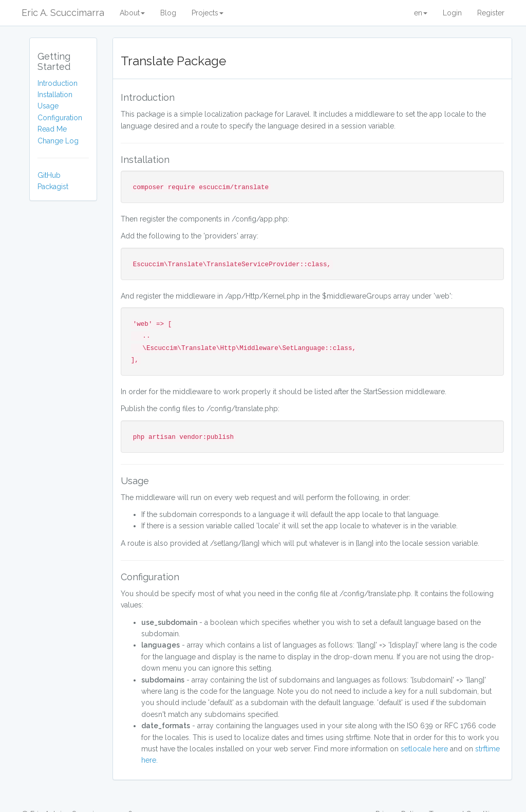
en (421, 13)
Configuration (60, 118)
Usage (48, 106)
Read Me (52, 129)
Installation (55, 95)
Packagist (53, 187)
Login (452, 13)
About (132, 13)
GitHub (49, 175)
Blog (168, 13)
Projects (208, 13)
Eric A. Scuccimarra (63, 13)
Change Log (58, 141)
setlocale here (424, 749)
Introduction (58, 83)
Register (491, 13)
